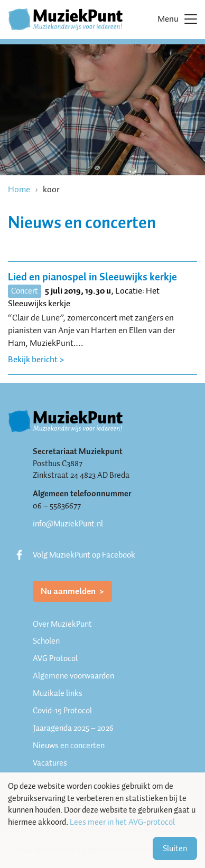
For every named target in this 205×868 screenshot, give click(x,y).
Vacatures (50, 763)
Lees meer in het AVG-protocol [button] (122, 822)
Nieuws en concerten (69, 746)
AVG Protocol (55, 658)
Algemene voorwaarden (73, 676)
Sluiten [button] (175, 848)
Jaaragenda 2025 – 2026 (73, 728)
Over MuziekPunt (62, 624)
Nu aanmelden (69, 591)
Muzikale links (58, 693)
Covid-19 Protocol (62, 711)
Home (19, 189)
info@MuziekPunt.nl (68, 524)
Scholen (46, 641)
